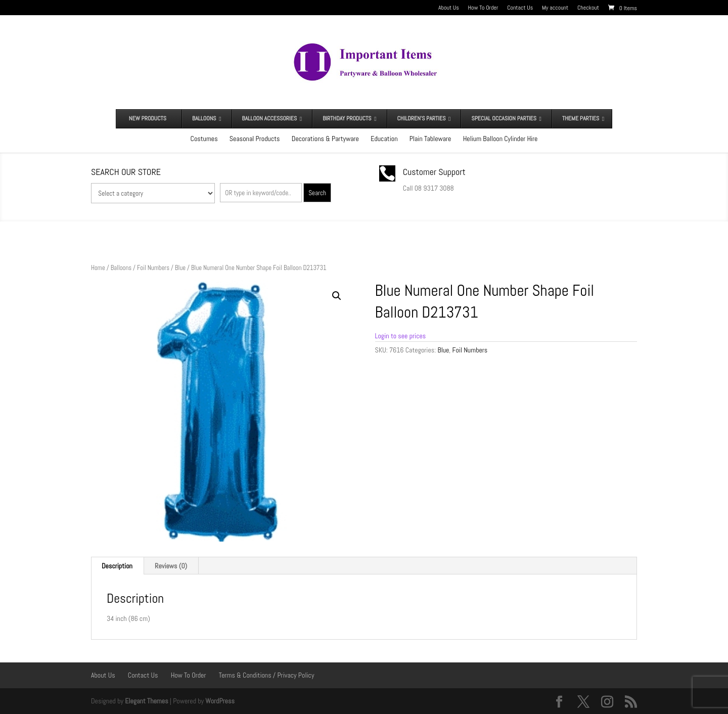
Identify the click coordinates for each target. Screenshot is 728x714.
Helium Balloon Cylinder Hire (500, 139)
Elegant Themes (146, 701)
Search (317, 193)
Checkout (588, 8)
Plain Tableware (430, 139)
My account (555, 8)
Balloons (121, 268)
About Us (449, 8)
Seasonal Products (255, 139)
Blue (180, 268)
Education (384, 139)
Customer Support (434, 172)
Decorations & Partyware (325, 139)
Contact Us (520, 8)
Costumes (204, 139)
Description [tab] (117, 566)
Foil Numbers (153, 268)
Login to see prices (401, 336)
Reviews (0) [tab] (171, 566)
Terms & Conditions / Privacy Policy (267, 675)
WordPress (220, 701)
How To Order (483, 8)
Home (98, 268)
